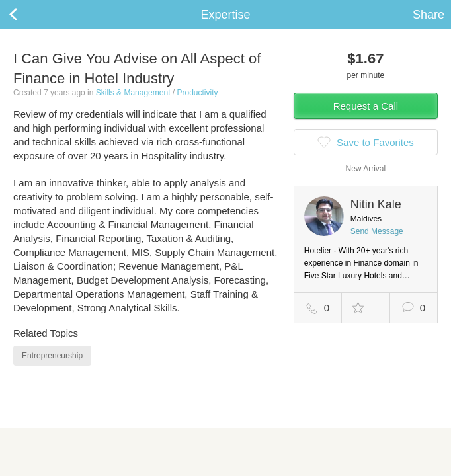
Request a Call (366, 106)
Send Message (377, 231)
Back (26, 15)
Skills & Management (133, 93)
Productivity (197, 93)
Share (429, 15)
